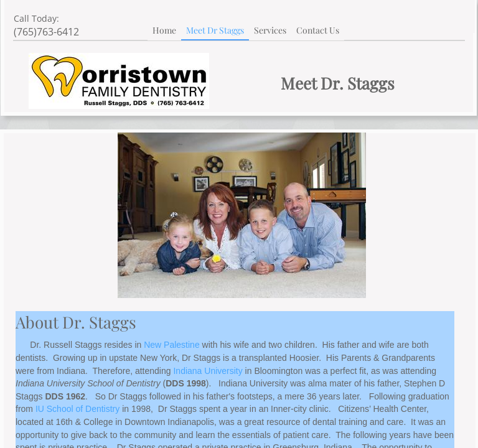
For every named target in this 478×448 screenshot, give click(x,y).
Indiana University (208, 371)
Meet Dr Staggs (215, 30)
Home (164, 30)
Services (270, 30)
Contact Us (318, 30)
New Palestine (172, 345)
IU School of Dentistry (77, 409)
